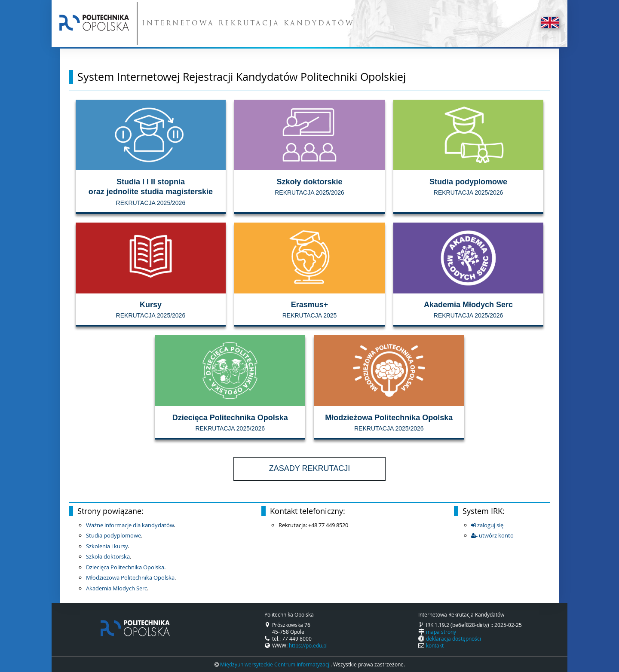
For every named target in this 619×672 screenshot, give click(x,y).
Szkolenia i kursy (107, 546)
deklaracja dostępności (454, 638)
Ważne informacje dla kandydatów (130, 525)
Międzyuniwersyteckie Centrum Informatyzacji (275, 664)
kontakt (435, 645)
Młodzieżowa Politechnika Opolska (130, 577)
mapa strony (441, 632)
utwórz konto (492, 535)
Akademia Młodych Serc (116, 588)
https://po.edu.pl (308, 645)
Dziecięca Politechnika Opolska (125, 567)
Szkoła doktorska (108, 556)
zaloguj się (487, 525)
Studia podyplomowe (113, 535)
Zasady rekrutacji (309, 468)
